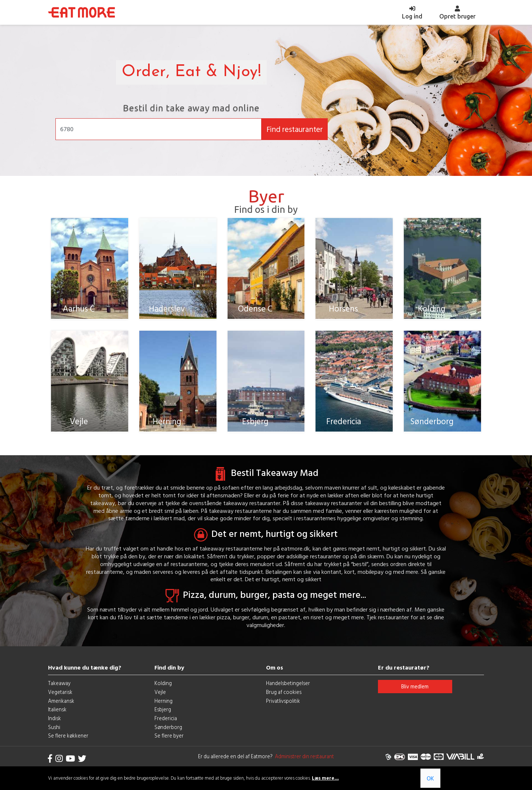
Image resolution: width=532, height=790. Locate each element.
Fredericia (166, 726)
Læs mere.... (325, 778)
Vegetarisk (60, 699)
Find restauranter (295, 129)
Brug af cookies (284, 699)
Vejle (160, 699)
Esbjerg (163, 717)
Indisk (54, 726)
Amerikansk (61, 708)
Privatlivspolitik (283, 708)
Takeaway (59, 690)
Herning (163, 708)
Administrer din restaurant (303, 764)
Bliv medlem (415, 694)
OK (430, 778)
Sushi (54, 734)
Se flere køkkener (68, 743)
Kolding (163, 690)
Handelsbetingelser (288, 690)
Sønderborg (168, 734)
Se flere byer (169, 743)
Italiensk (57, 717)
